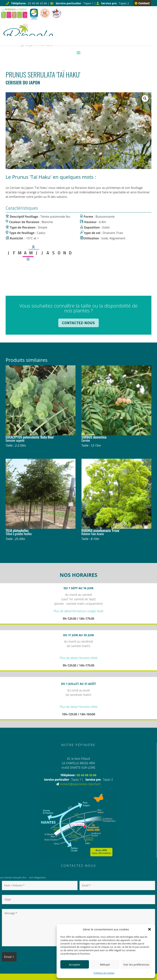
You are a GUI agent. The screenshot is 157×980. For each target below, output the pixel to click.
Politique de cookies (104, 973)
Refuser (105, 964)
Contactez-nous (78, 323)
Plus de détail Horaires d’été (79, 658)
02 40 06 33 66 (87, 775)
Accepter (75, 964)
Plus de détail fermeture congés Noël (78, 611)
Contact (142, 3)
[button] (150, 929)
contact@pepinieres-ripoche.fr (80, 784)
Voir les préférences (136, 964)
